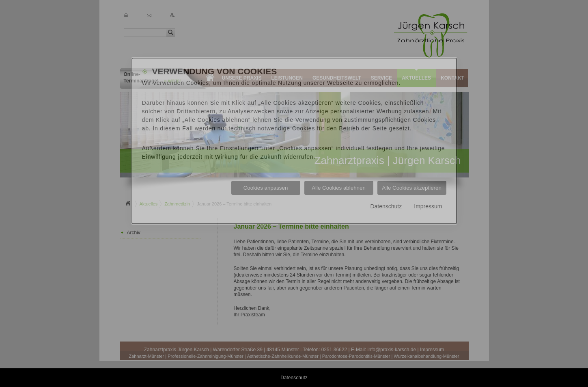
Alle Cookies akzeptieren (412, 188)
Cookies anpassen (266, 188)
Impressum (428, 206)
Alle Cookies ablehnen (339, 188)
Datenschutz (386, 206)
